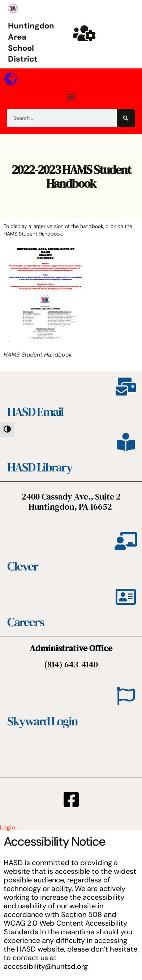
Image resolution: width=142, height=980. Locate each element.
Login (7, 827)
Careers (26, 622)
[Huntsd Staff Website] (84, 33)
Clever (23, 566)
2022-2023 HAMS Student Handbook (71, 176)
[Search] (126, 118)
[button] (71, 96)
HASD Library (40, 467)
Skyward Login (42, 721)
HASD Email (35, 412)
